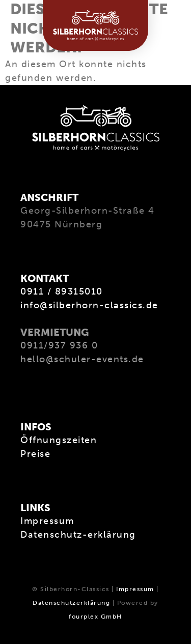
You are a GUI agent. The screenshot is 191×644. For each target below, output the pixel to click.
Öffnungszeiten (59, 440)
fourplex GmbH (95, 617)
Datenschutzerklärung (71, 603)
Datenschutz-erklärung (78, 535)
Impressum (47, 521)
